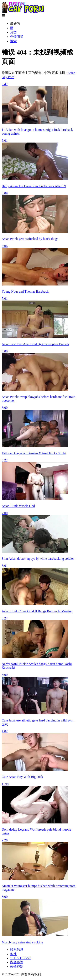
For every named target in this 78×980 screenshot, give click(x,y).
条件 (13, 954)
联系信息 (17, 950)
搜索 (13, 41)
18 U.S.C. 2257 (20, 958)
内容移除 (17, 962)
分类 (13, 32)
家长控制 (17, 967)
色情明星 (17, 37)
